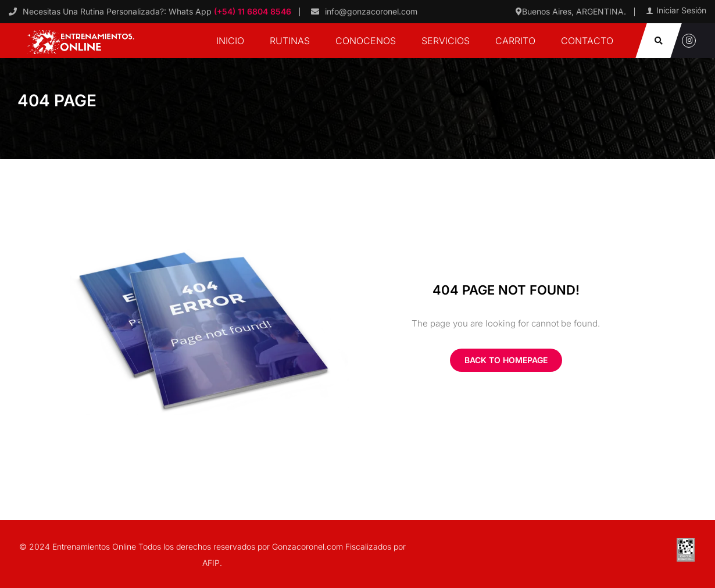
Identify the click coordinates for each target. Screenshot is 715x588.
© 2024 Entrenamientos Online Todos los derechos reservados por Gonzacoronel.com (182, 546)
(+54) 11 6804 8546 (251, 11)
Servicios (446, 41)
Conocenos (366, 41)
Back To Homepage (506, 360)
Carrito (515, 41)
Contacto (587, 41)
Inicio (230, 41)
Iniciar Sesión (681, 10)
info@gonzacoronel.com (371, 11)
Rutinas (290, 41)
